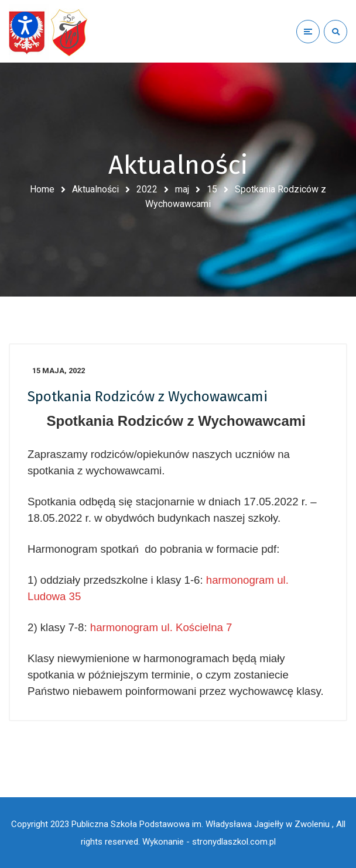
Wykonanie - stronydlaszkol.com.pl (209, 842)
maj (182, 189)
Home (42, 189)
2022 (147, 189)
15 (212, 189)
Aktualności (95, 189)
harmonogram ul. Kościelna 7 (161, 627)
